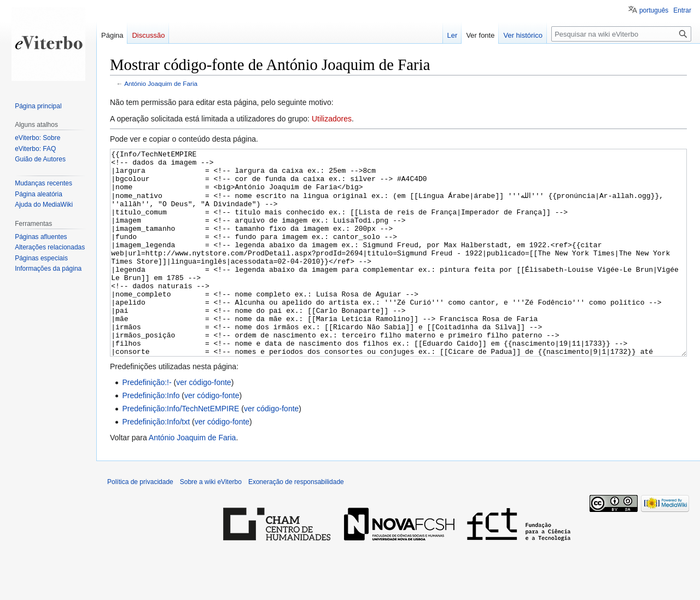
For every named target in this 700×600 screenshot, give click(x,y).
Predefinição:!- (147, 423)
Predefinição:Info (151, 436)
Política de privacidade (140, 523)
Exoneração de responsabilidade (296, 523)
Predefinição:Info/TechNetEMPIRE (180, 450)
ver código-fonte (203, 423)
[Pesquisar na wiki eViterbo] (621, 34)
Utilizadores (332, 119)
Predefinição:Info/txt (156, 463)
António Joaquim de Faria (161, 83)
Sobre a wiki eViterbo (211, 523)
